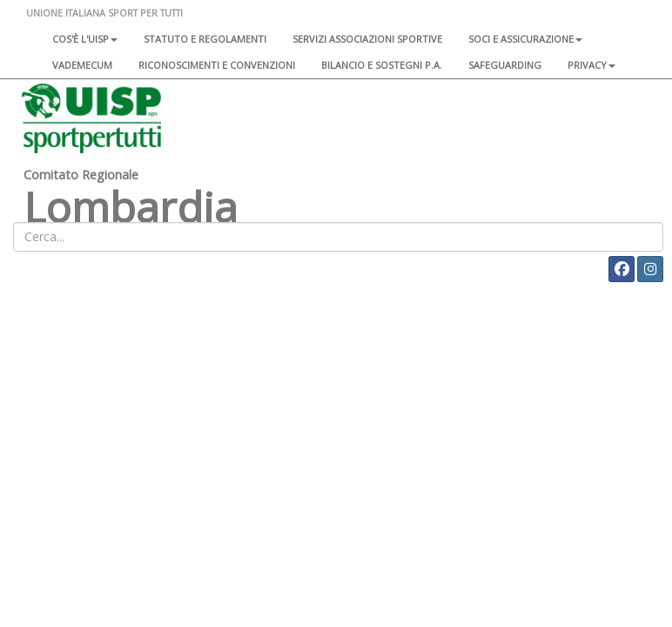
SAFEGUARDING (505, 65)
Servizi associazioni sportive (367, 39)
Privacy (591, 65)
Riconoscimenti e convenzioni (217, 65)
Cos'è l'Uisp (85, 39)
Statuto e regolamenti (205, 39)
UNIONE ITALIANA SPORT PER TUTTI (104, 13)
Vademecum (82, 65)
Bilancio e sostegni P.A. (382, 65)
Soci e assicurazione (525, 39)
